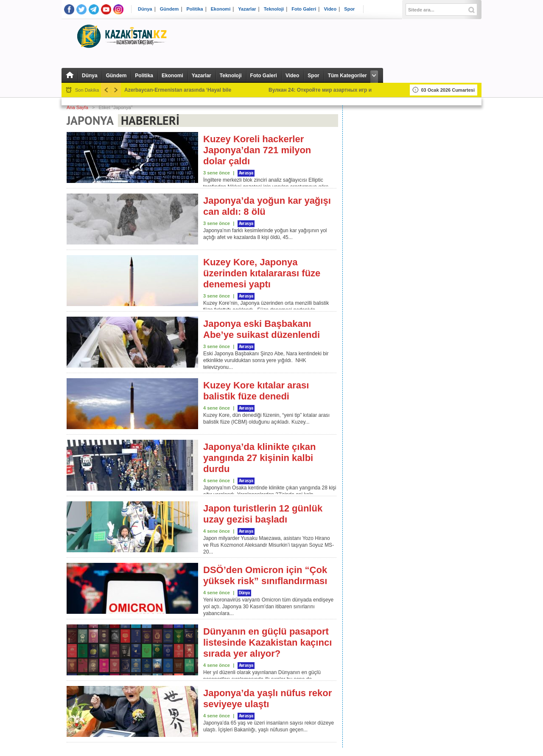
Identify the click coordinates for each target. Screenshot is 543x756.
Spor (349, 9)
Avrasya (246, 173)
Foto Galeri (304, 9)
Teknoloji (274, 9)
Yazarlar (247, 9)
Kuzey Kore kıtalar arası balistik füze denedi (256, 391)
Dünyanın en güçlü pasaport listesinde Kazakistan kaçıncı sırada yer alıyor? (267, 642)
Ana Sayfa (77, 107)
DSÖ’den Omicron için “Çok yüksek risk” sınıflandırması (265, 575)
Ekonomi (221, 9)
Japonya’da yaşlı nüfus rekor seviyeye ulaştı (267, 698)
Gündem (169, 9)
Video (330, 9)
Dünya (145, 9)
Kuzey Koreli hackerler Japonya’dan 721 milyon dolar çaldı (257, 150)
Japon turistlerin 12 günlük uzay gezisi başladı (263, 514)
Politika (195, 9)
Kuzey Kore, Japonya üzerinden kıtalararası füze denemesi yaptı (262, 273)
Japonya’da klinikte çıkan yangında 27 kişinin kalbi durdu (259, 458)
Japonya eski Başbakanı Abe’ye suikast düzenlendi (262, 329)
